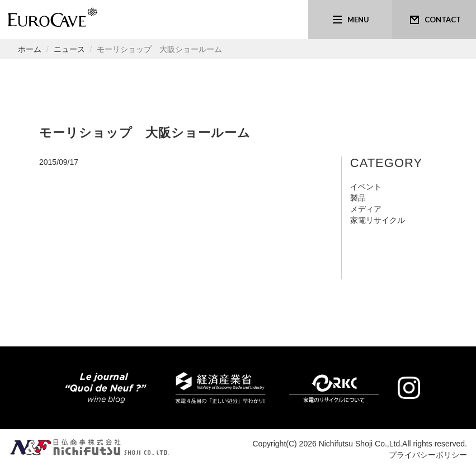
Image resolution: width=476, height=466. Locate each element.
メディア (366, 209)
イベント (366, 187)
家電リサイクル (378, 220)
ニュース (69, 49)
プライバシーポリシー (428, 455)
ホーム (30, 49)
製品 (358, 198)
